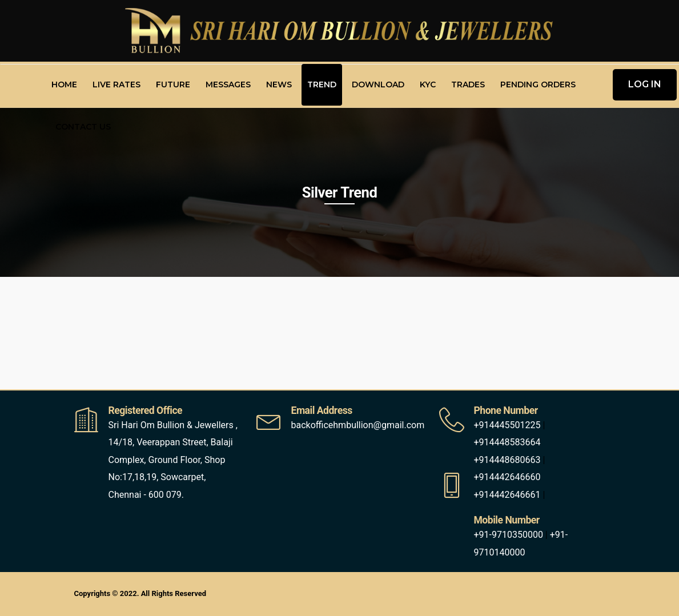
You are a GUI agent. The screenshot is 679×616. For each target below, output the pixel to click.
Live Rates (116, 84)
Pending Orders (538, 84)
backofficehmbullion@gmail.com (357, 425)
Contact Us (83, 127)
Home (64, 84)
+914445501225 (507, 425)
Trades (468, 84)
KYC (428, 84)
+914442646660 (507, 477)
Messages (228, 84)
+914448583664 (507, 442)
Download (378, 84)
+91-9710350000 (508, 535)
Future (173, 84)
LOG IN (645, 84)
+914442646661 (507, 495)
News (279, 84)
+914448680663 (507, 460)
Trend (322, 84)
